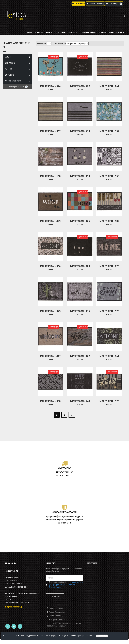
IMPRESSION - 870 (109, 256)
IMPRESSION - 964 (109, 342)
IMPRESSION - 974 (50, 84)
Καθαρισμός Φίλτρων (18, 87)
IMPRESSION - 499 (50, 213)
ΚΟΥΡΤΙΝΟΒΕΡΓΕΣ (89, 29)
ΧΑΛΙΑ (30, 29)
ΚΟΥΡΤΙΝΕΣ (74, 29)
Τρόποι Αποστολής (56, 604)
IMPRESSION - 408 (80, 256)
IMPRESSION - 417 (50, 342)
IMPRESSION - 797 (80, 84)
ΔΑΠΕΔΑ (103, 29)
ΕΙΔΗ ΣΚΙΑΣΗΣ (61, 29)
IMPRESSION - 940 (80, 384)
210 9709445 (79, 4)
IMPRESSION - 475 (80, 299)
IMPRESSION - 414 (80, 170)
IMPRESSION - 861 (109, 84)
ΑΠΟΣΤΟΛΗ (55, 585)
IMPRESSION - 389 (109, 213)
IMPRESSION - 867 (50, 127)
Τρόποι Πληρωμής (56, 597)
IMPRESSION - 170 (109, 299)
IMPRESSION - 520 (109, 384)
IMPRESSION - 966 (50, 256)
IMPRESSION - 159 (109, 127)
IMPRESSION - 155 (109, 170)
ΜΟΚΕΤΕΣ (39, 29)
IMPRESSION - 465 (80, 213)
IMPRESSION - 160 (50, 170)
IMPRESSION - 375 (50, 299)
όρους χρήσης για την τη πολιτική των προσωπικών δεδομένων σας (66, 573)
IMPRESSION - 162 (80, 342)
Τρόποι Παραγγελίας (56, 600)
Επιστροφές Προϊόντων (58, 608)
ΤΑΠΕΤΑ (49, 29)
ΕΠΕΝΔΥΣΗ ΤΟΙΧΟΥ (117, 29)
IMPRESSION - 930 (50, 384)
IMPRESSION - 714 (80, 127)
